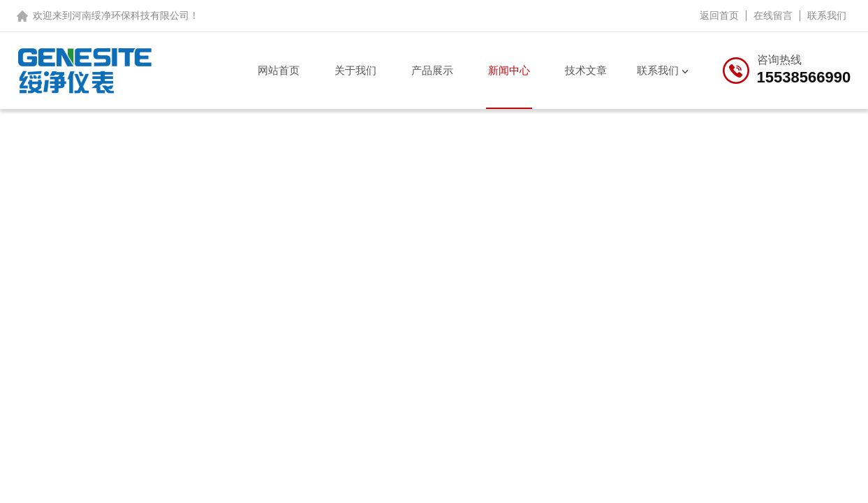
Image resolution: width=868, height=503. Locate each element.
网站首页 (279, 70)
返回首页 (719, 15)
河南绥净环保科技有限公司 (131, 15)
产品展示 (432, 70)
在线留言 (773, 15)
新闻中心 (509, 70)
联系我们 (827, 15)
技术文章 (586, 70)
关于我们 (355, 70)
